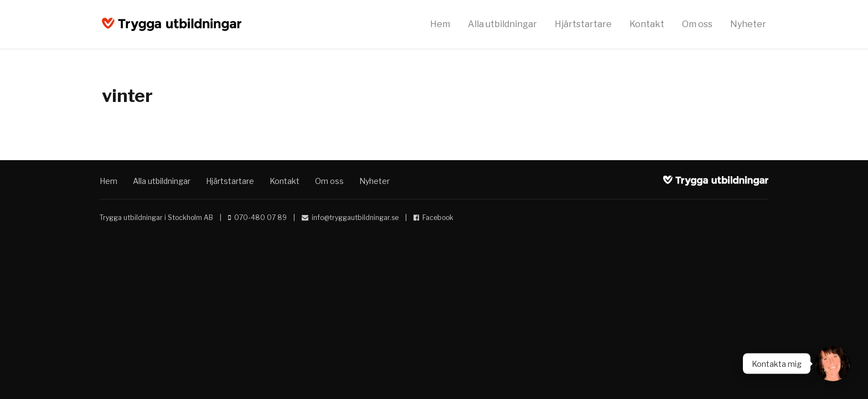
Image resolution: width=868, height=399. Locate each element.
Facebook (438, 218)
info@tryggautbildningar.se (355, 218)
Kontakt (647, 24)
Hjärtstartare (583, 24)
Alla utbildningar (502, 24)
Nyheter (748, 24)
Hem (440, 24)
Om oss (697, 24)
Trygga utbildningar (172, 24)
